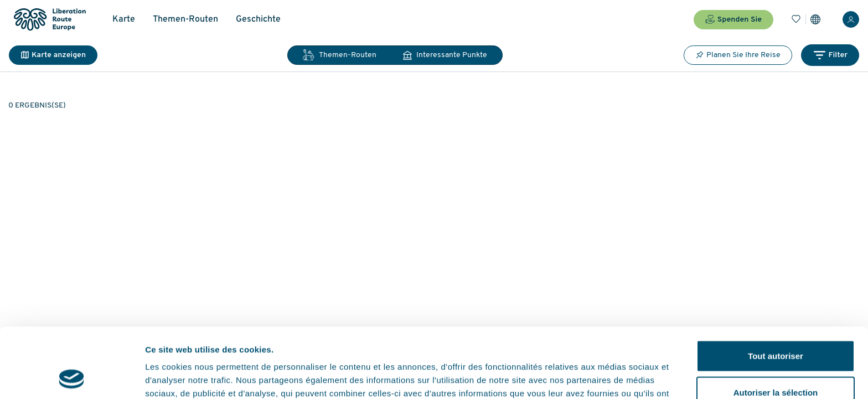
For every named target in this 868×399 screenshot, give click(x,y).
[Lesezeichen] (796, 19)
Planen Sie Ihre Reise (738, 55)
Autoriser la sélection (776, 327)
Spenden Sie (733, 19)
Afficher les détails (610, 377)
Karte (124, 19)
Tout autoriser (776, 290)
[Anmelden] (851, 19)
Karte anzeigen (53, 55)
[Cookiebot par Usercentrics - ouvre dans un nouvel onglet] (72, 377)
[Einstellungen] (815, 19)
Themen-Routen (185, 19)
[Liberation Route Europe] (50, 20)
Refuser (776, 363)
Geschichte (258, 19)
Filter (830, 55)
